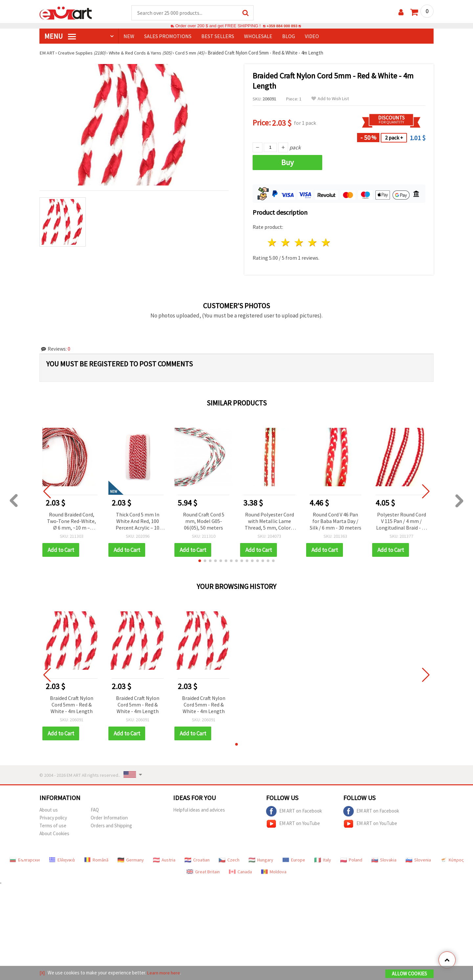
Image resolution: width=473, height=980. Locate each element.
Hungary (261, 860)
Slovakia (384, 860)
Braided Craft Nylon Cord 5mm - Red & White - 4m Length (72, 705)
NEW (129, 36)
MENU (60, 36)
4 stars (313, 243)
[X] (42, 973)
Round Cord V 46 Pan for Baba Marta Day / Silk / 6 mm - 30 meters (336, 521)
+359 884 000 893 (282, 26)
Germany (131, 860)
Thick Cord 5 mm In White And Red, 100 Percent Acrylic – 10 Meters (137, 522)
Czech (229, 860)
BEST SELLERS (218, 36)
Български (25, 860)
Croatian (197, 860)
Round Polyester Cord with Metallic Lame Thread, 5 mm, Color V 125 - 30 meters (270, 522)
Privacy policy (53, 818)
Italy (323, 860)
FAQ (95, 810)
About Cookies (54, 834)
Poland (351, 860)
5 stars (326, 243)
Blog (289, 36)
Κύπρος (452, 860)
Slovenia (418, 860)
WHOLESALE (258, 36)
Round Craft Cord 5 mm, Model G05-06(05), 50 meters (204, 521)
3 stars (299, 243)
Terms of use (53, 826)
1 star (272, 243)
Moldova (274, 872)
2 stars (286, 243)
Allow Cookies (409, 974)
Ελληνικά (62, 860)
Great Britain (203, 872)
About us (49, 810)
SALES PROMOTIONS (168, 36)
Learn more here (164, 973)
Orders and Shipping (111, 826)
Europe (294, 860)
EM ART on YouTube (293, 824)
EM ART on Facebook (294, 812)
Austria (164, 860)
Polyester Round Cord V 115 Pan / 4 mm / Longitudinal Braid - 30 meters (402, 522)
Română (96, 860)
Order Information (109, 818)
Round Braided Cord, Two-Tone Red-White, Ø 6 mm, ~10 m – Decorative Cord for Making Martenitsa (71, 522)
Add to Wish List (330, 99)
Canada (240, 872)
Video (312, 36)
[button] (200, 561)
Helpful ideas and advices (199, 810)
